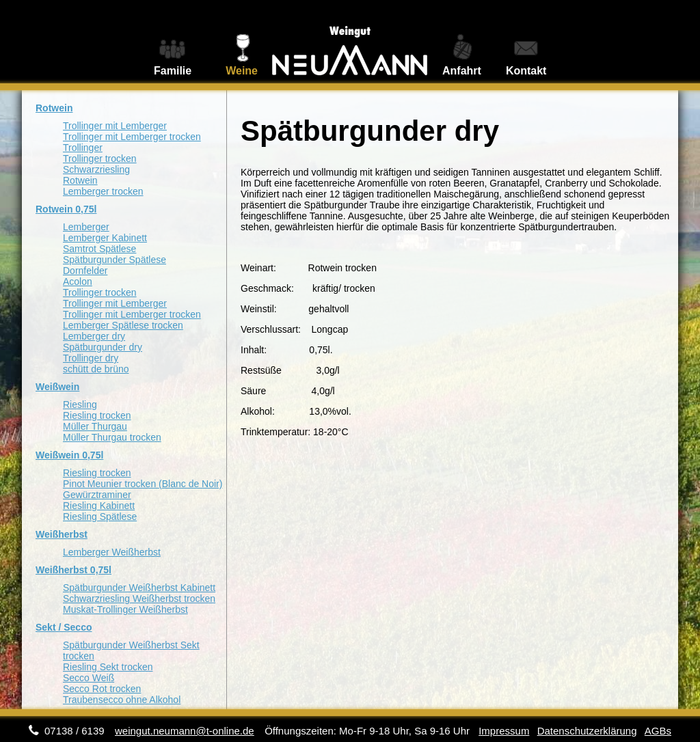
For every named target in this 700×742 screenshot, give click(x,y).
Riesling (80, 404)
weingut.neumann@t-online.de (185, 731)
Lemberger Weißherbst (112, 552)
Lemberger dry (94, 336)
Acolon (78, 281)
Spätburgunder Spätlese (115, 260)
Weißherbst (62, 534)
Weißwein (57, 387)
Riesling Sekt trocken (108, 667)
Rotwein (54, 108)
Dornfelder (85, 271)
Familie (173, 71)
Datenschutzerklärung (587, 731)
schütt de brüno (96, 369)
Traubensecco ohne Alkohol (122, 700)
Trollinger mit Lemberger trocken (132, 137)
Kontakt (526, 71)
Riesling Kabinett (99, 506)
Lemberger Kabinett (105, 238)
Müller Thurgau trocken (112, 437)
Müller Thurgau (95, 426)
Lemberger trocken (103, 191)
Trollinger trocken (100, 159)
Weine (242, 71)
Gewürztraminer (97, 495)
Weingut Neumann (350, 42)
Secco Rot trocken (102, 689)
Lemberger (86, 227)
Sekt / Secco (64, 627)
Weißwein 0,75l (69, 455)
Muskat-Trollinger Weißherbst (125, 609)
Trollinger (83, 148)
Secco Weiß (89, 678)
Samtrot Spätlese (99, 249)
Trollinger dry (91, 358)
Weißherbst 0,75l (73, 570)
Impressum (504, 731)
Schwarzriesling (96, 169)
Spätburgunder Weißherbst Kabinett (139, 588)
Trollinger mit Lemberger (115, 126)
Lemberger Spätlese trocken (123, 325)
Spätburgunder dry (103, 347)
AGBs (658, 731)
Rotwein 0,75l (66, 209)
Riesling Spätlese (100, 517)
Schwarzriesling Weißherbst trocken (139, 599)
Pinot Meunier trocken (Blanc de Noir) (143, 484)
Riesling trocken (97, 415)
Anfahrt (462, 71)
